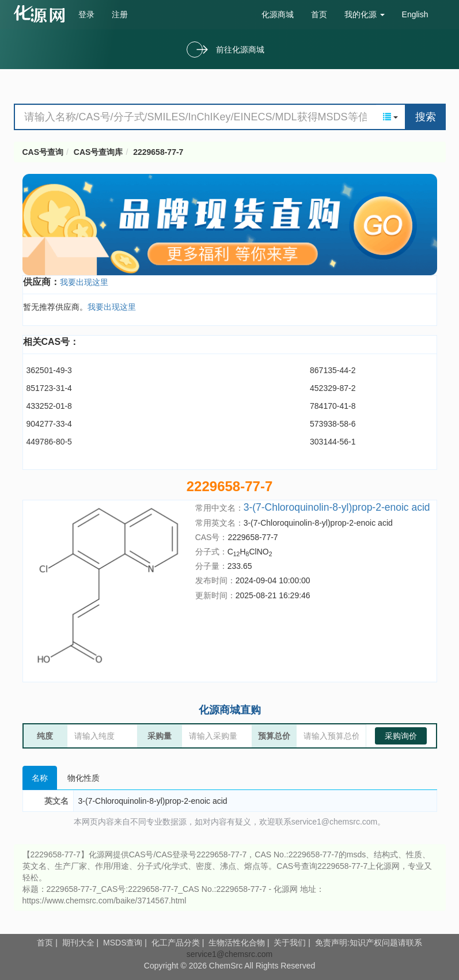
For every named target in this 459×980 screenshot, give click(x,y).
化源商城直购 (230, 710)
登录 (86, 14)
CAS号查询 (43, 152)
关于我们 (290, 943)
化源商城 (278, 14)
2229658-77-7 (158, 152)
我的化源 (365, 14)
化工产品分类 (176, 943)
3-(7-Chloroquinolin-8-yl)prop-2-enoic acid (337, 507)
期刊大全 (78, 943)
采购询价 (401, 736)
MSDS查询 (123, 943)
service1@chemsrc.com (230, 954)
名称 (40, 778)
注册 (120, 14)
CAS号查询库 (98, 152)
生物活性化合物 (237, 943)
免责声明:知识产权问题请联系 (369, 943)
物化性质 (84, 778)
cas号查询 (42, 14)
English (415, 14)
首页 (319, 14)
